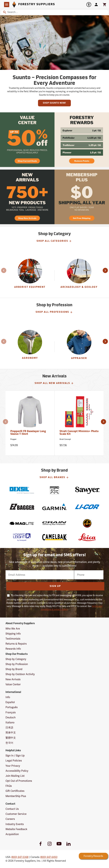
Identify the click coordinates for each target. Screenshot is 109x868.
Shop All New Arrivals (54, 383)
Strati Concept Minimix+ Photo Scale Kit (79, 433)
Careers (10, 819)
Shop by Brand (14, 669)
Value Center (13, 684)
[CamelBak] (54, 537)
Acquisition (12, 834)
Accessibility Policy (17, 771)
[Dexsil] (22, 490)
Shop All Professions (54, 312)
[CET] (87, 523)
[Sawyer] (87, 490)
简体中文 (11, 733)
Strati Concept (65, 439)
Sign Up (55, 586)
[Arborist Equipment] (30, 276)
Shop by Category (16, 659)
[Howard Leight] (22, 537)
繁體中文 (11, 738)
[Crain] (54, 523)
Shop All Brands (54, 477)
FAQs (9, 786)
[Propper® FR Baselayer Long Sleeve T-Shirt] (30, 423)
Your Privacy (13, 766)
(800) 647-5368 (20, 857)
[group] (30, 276)
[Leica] (87, 537)
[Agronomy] (30, 347)
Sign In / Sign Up (15, 756)
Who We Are (13, 629)
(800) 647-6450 (49, 857)
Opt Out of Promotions (19, 781)
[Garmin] (54, 507)
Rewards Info (13, 649)
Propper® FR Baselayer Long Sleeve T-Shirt (28, 433)
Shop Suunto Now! (54, 103)
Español (10, 702)
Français (11, 712)
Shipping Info (13, 634)
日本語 (9, 728)
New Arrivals (13, 679)
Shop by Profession (17, 664)
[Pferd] (54, 490)
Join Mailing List (15, 776)
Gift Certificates (15, 791)
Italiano (10, 722)
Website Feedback (16, 829)
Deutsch (11, 717)
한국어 (9, 743)
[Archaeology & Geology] (79, 276)
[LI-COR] (87, 507)
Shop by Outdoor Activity (20, 674)
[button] (2, 270)
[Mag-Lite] (22, 523)
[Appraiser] (79, 347)
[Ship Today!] (27, 140)
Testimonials (13, 639)
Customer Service (16, 814)
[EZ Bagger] (22, 507)
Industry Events (15, 824)
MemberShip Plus (16, 796)
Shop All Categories (54, 241)
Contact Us (12, 809)
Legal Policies (14, 761)
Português (12, 707)
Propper (13, 439)
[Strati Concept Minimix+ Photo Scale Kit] (79, 423)
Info (8, 697)
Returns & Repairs (16, 644)
